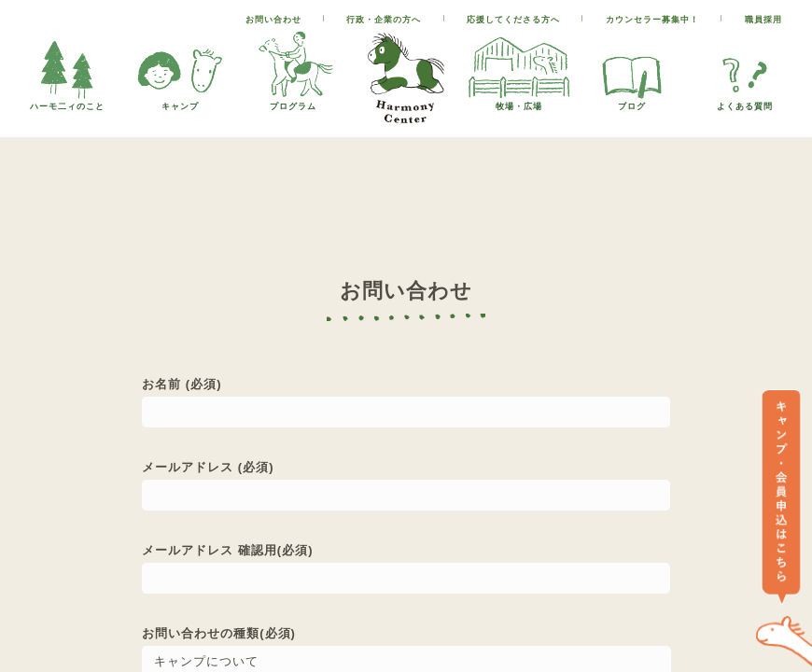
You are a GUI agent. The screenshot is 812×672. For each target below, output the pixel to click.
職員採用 (763, 20)
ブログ (632, 101)
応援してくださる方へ (513, 20)
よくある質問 (745, 101)
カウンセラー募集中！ (652, 20)
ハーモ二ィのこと (67, 101)
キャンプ (180, 101)
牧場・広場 (519, 101)
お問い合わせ (273, 20)
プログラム (293, 101)
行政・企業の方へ (384, 20)
